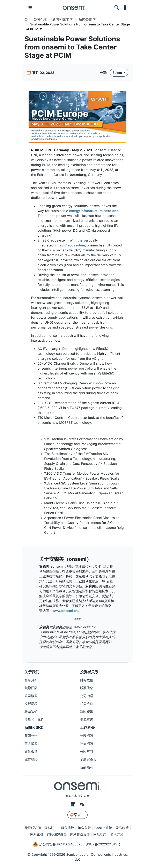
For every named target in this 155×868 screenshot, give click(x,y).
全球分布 (31, 680)
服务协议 (68, 828)
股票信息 (87, 688)
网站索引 (37, 834)
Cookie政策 (103, 828)
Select (118, 73)
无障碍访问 (33, 828)
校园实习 (87, 751)
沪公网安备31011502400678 (58, 845)
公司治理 (87, 696)
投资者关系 (89, 672)
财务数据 (87, 680)
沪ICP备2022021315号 (103, 844)
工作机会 (87, 728)
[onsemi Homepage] (74, 8)
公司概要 (31, 696)
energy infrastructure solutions (94, 211)
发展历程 (31, 704)
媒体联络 (31, 759)
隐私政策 (122, 828)
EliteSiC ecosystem (70, 245)
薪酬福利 (87, 767)
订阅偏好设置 (57, 834)
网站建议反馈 (80, 834)
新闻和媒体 (34, 728)
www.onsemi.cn (65, 611)
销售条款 (84, 828)
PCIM (46, 165)
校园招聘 (87, 736)
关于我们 (32, 672)
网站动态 (100, 834)
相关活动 (87, 704)
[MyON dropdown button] (126, 8)
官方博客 (31, 744)
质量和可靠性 (34, 719)
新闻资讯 (87, 711)
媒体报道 (31, 751)
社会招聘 (87, 744)
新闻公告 (31, 736)
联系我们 (31, 711)
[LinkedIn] (74, 804)
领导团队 (31, 688)
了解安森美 (88, 759)
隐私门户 (51, 828)
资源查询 (87, 719)
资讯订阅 (117, 834)
